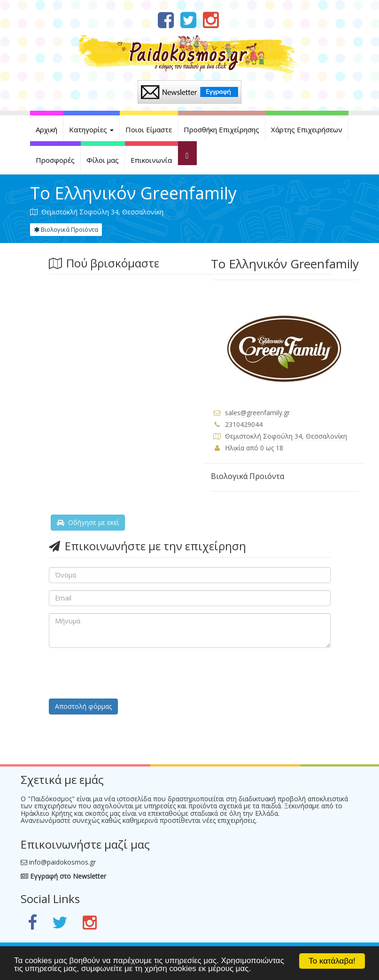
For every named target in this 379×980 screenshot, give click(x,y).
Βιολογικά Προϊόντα (66, 229)
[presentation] (120, 673)
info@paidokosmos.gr (62, 862)
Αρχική (46, 129)
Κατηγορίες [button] (91, 129)
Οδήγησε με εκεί (88, 522)
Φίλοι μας (103, 160)
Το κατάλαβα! (332, 961)
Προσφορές (55, 160)
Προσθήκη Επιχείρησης (221, 129)
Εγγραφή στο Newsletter (63, 876)
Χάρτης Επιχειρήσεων (307, 129)
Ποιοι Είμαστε (149, 129)
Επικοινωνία (151, 160)
